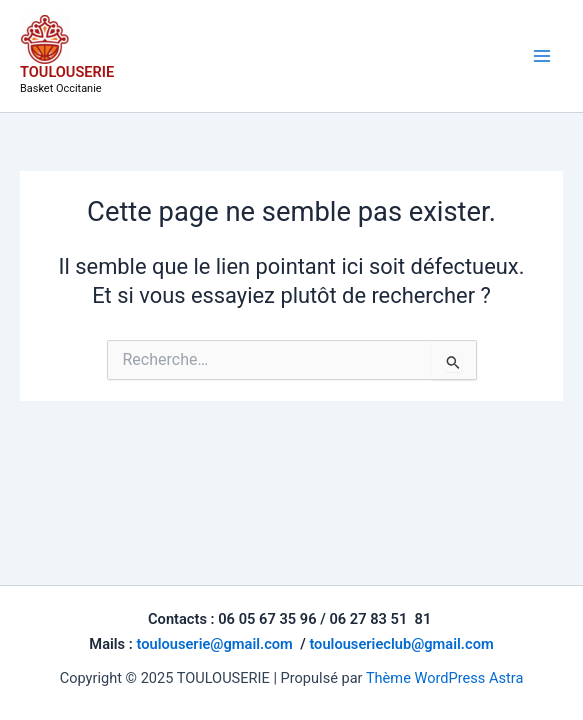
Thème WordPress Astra (444, 678)
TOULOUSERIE (67, 72)
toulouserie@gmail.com (214, 644)
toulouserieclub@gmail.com (401, 644)
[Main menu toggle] (542, 56)
